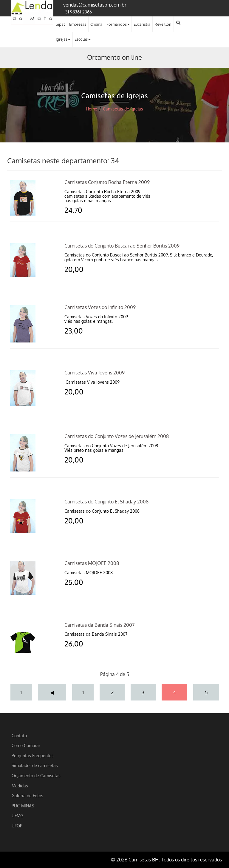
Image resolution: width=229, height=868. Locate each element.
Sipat (60, 24)
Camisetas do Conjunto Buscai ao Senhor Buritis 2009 (122, 246)
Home (92, 109)
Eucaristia (142, 24)
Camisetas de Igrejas (123, 109)
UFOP (17, 826)
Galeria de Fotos (27, 795)
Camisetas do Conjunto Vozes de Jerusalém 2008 (117, 436)
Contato (19, 735)
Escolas (83, 39)
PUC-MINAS (23, 806)
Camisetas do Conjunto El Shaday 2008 (106, 502)
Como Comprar (26, 745)
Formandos (118, 24)
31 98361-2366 (79, 12)
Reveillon (163, 24)
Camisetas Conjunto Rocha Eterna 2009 (107, 182)
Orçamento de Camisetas (36, 775)
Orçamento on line (114, 57)
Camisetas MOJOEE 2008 (92, 563)
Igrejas (63, 39)
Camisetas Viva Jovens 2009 (95, 373)
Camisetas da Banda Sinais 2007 (99, 625)
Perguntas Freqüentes (33, 755)
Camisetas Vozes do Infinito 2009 (100, 307)
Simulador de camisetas (35, 765)
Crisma (96, 24)
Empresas (78, 24)
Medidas (20, 786)
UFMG (17, 815)
